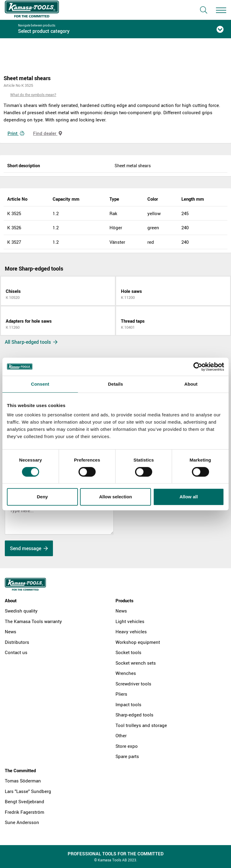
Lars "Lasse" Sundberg (28, 791)
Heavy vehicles (131, 631)
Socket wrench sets (136, 663)
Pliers (121, 694)
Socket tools (128, 652)
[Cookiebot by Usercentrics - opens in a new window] (198, 367)
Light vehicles (130, 621)
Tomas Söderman (23, 781)
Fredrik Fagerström (25, 812)
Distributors (17, 642)
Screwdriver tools (133, 684)
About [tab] (191, 384)
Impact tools (128, 704)
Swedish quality (21, 611)
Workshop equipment (138, 642)
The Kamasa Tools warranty (33, 621)
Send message (29, 548)
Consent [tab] (40, 384)
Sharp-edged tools (134, 715)
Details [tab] (115, 384)
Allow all (189, 497)
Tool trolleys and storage (141, 725)
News (11, 631)
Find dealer (48, 133)
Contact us (16, 652)
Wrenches (126, 673)
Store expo (127, 746)
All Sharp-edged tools (31, 342)
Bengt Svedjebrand (25, 801)
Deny (42, 497)
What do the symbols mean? (33, 95)
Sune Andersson (22, 822)
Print (16, 133)
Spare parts (127, 756)
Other (121, 735)
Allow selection (115, 497)
